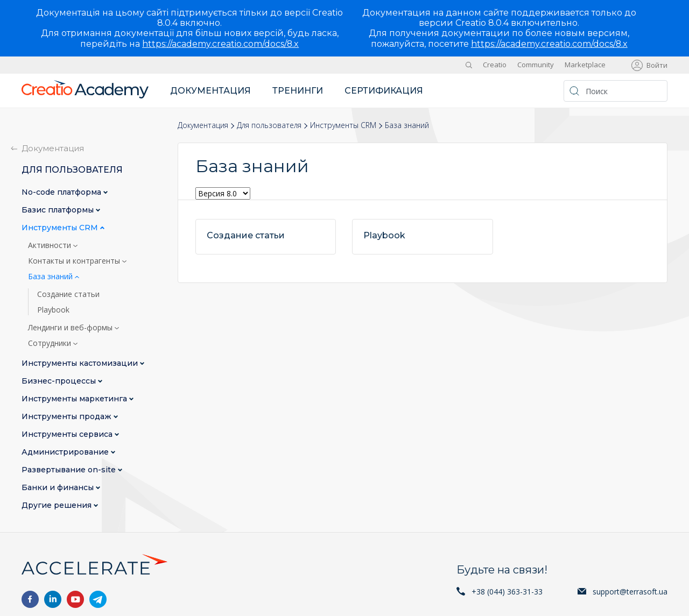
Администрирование (66, 452)
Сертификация (384, 91)
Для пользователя (269, 125)
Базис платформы (59, 210)
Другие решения (58, 505)
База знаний (51, 277)
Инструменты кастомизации (81, 363)
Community (536, 65)
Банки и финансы (59, 488)
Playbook (53, 310)
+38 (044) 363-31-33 (507, 592)
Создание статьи (68, 294)
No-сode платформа (62, 192)
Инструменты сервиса (68, 434)
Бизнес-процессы (60, 381)
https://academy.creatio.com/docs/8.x (221, 44)
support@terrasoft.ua (630, 592)
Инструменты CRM (343, 125)
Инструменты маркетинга (75, 399)
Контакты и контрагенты (75, 261)
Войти (657, 65)
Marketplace (585, 65)
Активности (51, 245)
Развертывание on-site (70, 470)
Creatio (495, 65)
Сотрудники (51, 343)
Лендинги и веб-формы (71, 328)
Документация (210, 91)
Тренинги (298, 91)
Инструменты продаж (68, 417)
